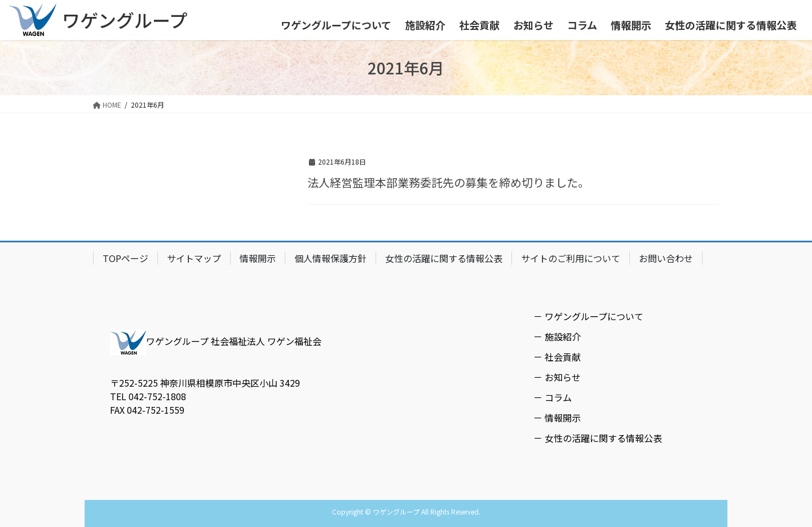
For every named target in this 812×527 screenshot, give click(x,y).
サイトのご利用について (571, 258)
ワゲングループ (125, 20)
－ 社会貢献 (557, 357)
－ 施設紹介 (557, 336)
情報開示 (258, 258)
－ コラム (553, 397)
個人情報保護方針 (330, 258)
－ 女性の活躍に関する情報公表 (598, 438)
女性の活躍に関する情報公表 (444, 258)
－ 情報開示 (557, 418)
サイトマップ (194, 258)
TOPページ (125, 258)
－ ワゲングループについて (588, 316)
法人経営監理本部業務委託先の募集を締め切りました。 (448, 182)
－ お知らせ (557, 377)
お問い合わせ (666, 258)
